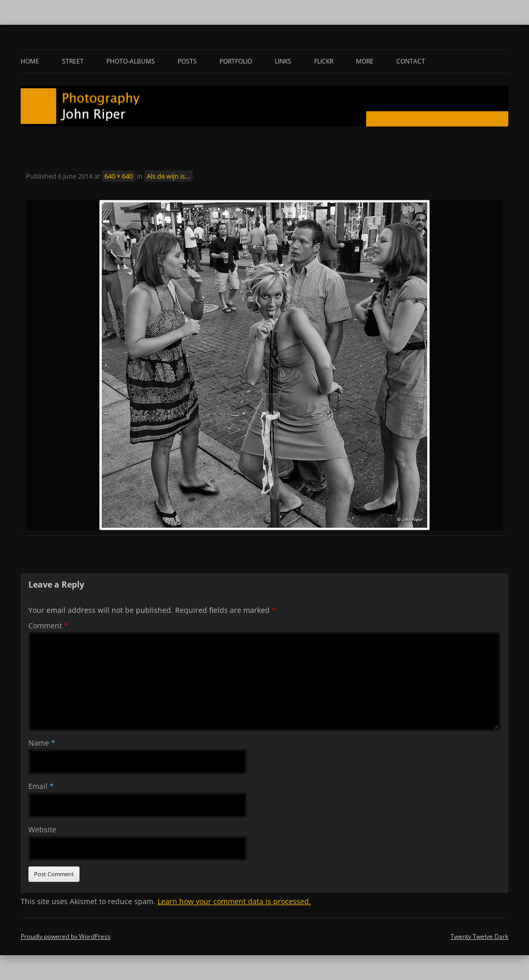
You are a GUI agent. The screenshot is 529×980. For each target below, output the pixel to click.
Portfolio (236, 61)
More (365, 61)
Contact (411, 61)
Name (42, 743)
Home (30, 61)
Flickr (324, 61)
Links (283, 61)
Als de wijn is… (168, 176)
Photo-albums (131, 61)
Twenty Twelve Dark (479, 936)
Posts (187, 61)
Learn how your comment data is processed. (234, 901)
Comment (48, 626)
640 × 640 (119, 176)
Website (42, 829)
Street (73, 61)
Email (41, 786)
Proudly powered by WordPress (66, 936)
